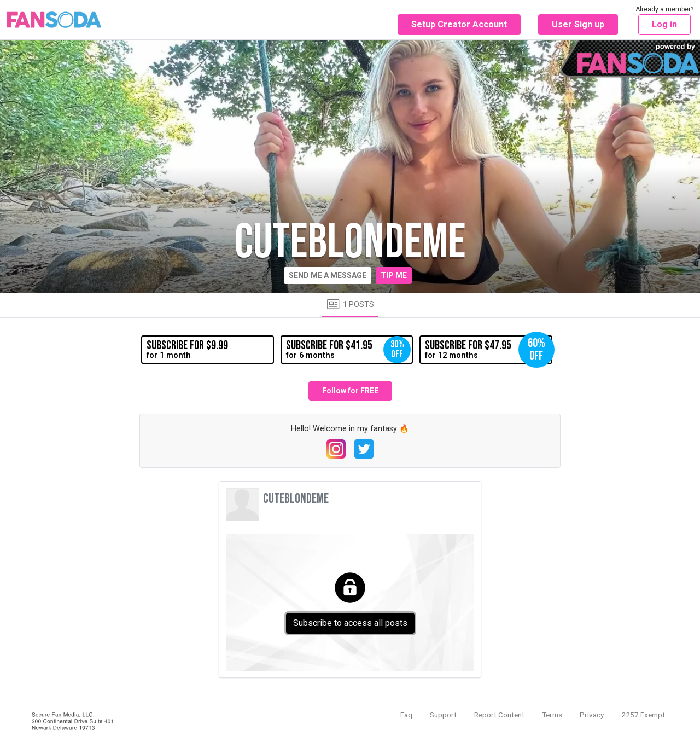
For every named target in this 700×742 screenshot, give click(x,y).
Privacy (592, 715)
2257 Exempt (643, 715)
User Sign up (578, 24)
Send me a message (328, 275)
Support (443, 715)
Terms (552, 715)
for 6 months (348, 350)
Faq (406, 715)
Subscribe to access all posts (350, 623)
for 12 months (488, 350)
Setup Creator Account (459, 24)
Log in (664, 24)
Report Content (499, 715)
